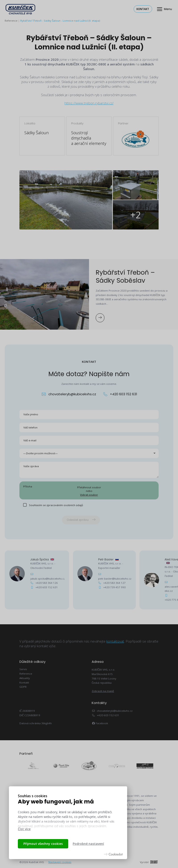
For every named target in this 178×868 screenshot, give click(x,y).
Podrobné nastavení (88, 844)
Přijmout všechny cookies (43, 844)
